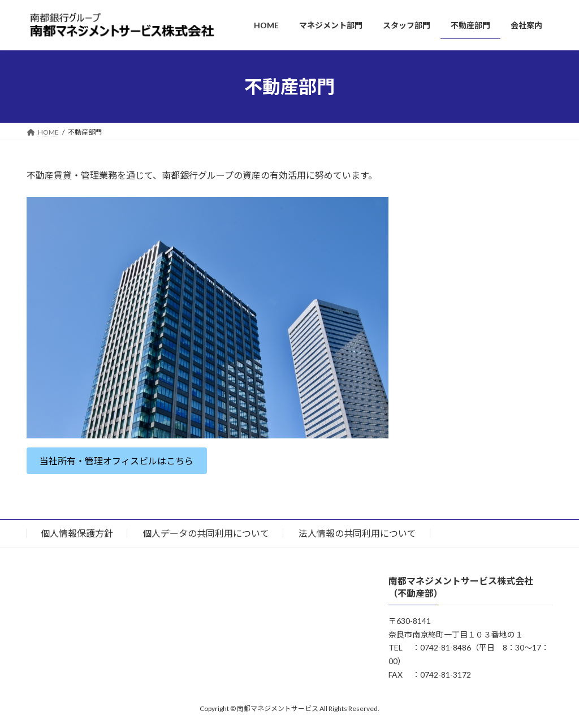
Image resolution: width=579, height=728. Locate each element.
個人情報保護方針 (77, 533)
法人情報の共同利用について (357, 533)
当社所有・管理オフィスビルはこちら (116, 461)
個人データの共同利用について (206, 533)
